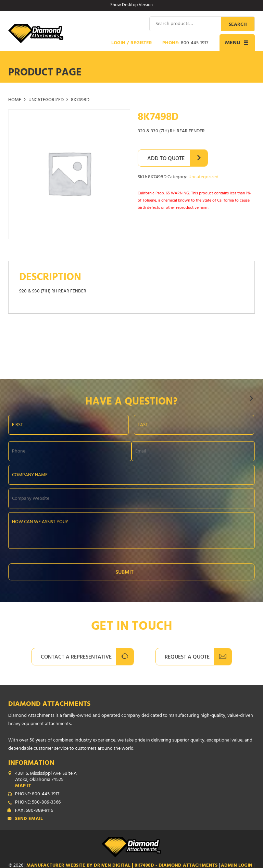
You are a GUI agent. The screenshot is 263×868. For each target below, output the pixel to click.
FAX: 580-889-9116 (34, 811)
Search (238, 25)
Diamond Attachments (49, 704)
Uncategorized (46, 100)
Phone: (185, 43)
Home (15, 100)
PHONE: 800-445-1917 (37, 794)
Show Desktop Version (131, 5)
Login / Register (132, 43)
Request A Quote (187, 657)
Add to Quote (166, 159)
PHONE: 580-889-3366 (38, 803)
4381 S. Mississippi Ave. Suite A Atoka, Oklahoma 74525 (135, 780)
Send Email (29, 819)
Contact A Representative (76, 657)
